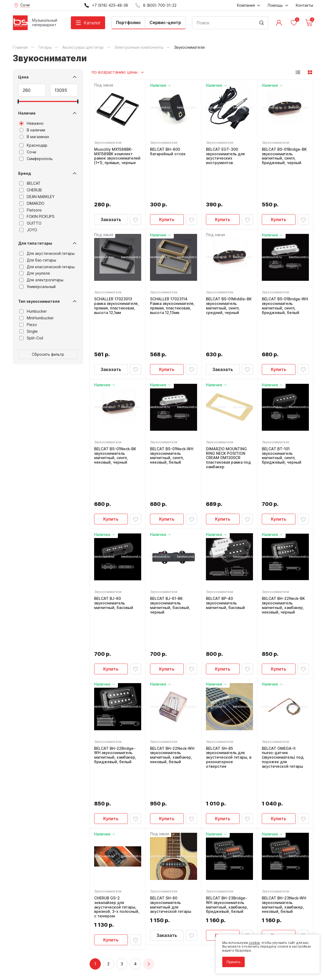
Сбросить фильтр (48, 354)
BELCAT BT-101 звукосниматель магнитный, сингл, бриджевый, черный (282, 389)
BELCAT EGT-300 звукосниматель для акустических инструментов (225, 156)
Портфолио (128, 22)
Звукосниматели (108, 143)
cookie (254, 943)
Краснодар (33, 145)
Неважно (31, 123)
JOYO (28, 230)
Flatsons (30, 210)
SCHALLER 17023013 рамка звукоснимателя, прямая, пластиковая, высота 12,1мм (116, 273)
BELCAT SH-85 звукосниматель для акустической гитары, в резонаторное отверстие (229, 630)
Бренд (25, 173)
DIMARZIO (32, 203)
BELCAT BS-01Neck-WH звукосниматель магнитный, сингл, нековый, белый (172, 389)
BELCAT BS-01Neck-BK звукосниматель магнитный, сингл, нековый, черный (115, 389)
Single (28, 331)
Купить (167, 187)
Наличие (27, 113)
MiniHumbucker (37, 318)
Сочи (28, 152)
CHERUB (30, 190)
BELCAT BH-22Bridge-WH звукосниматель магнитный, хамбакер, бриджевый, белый (115, 628)
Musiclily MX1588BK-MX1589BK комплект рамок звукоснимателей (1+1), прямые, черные (117, 156)
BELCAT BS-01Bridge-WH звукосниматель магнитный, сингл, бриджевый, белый (285, 273)
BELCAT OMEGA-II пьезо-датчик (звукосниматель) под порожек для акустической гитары (283, 630)
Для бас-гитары (38, 260)
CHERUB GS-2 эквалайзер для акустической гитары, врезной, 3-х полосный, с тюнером (117, 751)
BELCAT (30, 183)
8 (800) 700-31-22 (189, 858)
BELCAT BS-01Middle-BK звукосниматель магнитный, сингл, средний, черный (229, 273)
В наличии (32, 130)
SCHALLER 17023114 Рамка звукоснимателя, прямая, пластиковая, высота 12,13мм (172, 273)
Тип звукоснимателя (39, 301)
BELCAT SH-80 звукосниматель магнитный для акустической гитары (171, 749)
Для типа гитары (35, 243)
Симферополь (36, 159)
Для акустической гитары (47, 253)
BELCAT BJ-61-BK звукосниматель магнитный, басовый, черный (170, 511)
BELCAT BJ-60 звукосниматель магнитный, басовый (114, 509)
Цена (23, 77)
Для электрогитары (41, 280)
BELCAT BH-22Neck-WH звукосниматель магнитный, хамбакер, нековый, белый (172, 628)
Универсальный (37, 287)
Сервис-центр (165, 22)
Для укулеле (35, 273)
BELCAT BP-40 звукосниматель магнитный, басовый (225, 509)
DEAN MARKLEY (37, 197)
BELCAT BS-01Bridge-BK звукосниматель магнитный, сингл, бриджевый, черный (284, 156)
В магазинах (34, 137)
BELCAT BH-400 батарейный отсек (168, 152)
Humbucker (33, 311)
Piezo (28, 325)
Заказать (111, 187)
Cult (80, 968)
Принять (233, 962)
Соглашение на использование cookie (44, 960)
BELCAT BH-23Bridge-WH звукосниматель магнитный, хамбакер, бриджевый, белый (227, 749)
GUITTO (30, 223)
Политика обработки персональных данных (49, 952)
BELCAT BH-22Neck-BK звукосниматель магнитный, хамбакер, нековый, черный (283, 511)
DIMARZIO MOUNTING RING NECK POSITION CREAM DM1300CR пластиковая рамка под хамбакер (228, 392)
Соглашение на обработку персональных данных (53, 956)
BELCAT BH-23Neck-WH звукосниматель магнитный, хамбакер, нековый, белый (284, 749)
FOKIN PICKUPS (37, 217)
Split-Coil (31, 338)
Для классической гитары (47, 267)
